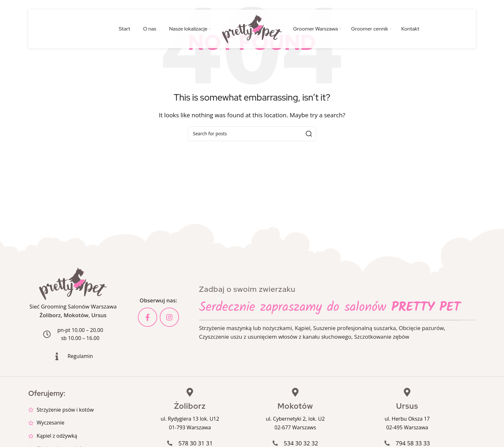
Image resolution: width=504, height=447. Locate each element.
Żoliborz (50, 315)
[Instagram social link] (169, 317)
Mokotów (76, 315)
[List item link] (84, 410)
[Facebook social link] (148, 317)
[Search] (252, 134)
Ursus (99, 315)
